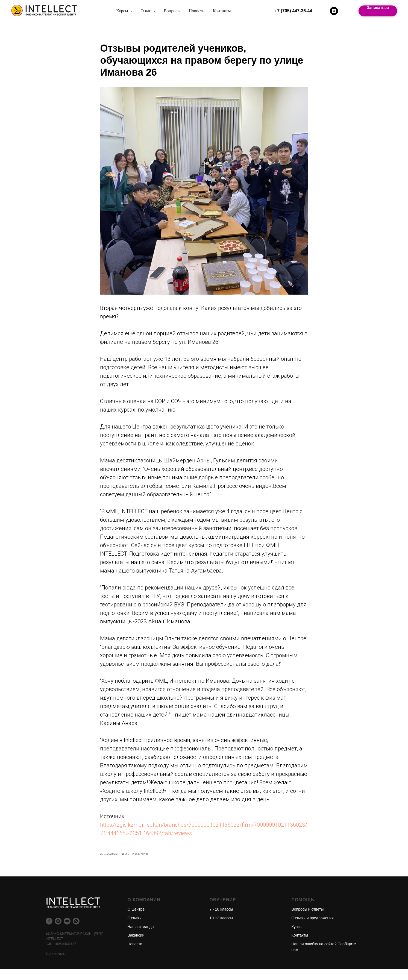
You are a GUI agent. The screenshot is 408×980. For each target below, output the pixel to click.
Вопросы (172, 11)
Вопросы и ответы (308, 920)
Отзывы (135, 929)
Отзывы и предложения (313, 929)
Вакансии (136, 946)
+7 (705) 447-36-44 (293, 11)
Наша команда (141, 938)
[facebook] (49, 932)
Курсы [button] (123, 11)
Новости (196, 11)
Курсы (297, 938)
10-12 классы (221, 929)
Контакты (222, 11)
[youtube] (67, 932)
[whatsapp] (76, 932)
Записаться (378, 8)
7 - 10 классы (221, 920)
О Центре (136, 920)
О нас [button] (146, 11)
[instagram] (334, 11)
